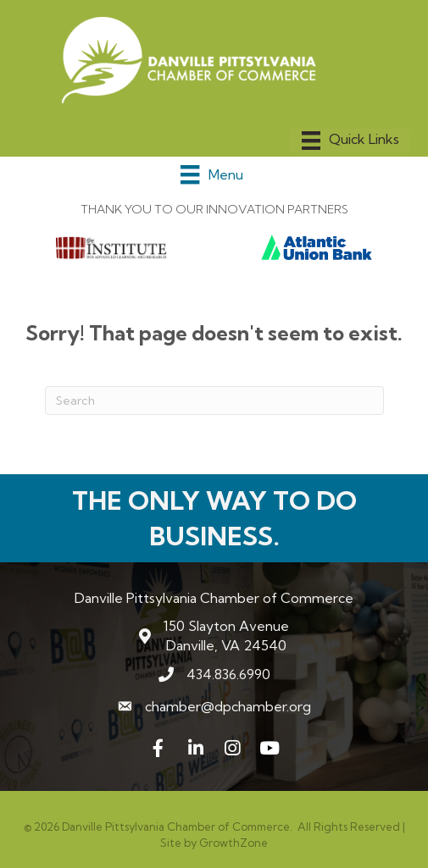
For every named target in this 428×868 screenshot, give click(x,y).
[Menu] (350, 141)
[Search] (214, 401)
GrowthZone (233, 843)
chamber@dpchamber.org (228, 706)
